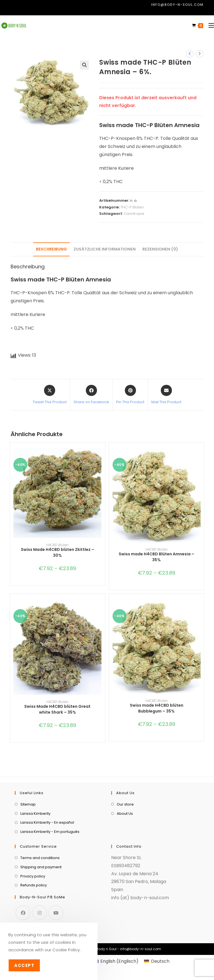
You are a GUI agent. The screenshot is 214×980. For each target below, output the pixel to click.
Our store (125, 804)
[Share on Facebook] (91, 395)
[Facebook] (23, 913)
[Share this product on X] (50, 395)
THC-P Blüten (132, 207)
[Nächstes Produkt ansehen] (200, 54)
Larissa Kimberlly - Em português (50, 832)
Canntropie (134, 214)
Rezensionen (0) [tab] (160, 249)
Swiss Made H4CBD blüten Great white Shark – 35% (57, 709)
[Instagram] (39, 913)
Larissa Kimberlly (35, 814)
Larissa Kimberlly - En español (47, 822)
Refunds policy (34, 885)
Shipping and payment (41, 867)
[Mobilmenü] (209, 25)
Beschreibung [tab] (51, 249)
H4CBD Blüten (57, 545)
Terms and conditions (40, 858)
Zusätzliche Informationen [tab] (105, 249)
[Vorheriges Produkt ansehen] (190, 54)
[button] (84, 65)
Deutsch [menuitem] (160, 961)
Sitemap (28, 804)
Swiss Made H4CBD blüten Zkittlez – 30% (58, 552)
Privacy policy (33, 876)
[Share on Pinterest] (130, 395)
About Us (125, 814)
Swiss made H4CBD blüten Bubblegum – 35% (157, 708)
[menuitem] (116, 961)
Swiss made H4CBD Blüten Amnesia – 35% (156, 557)
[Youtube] (56, 913)
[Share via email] (166, 395)
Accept (24, 965)
